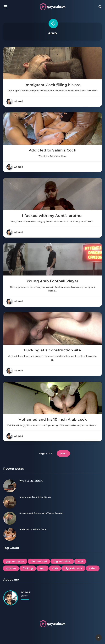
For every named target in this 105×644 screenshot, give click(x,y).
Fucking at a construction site (53, 350)
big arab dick (62, 561)
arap (42, 568)
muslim (11, 568)
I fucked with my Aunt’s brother (52, 216)
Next (63, 453)
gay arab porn (15, 561)
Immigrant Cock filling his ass (52, 85)
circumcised (39, 561)
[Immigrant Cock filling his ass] (10, 502)
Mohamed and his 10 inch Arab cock (53, 419)
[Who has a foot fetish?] (10, 486)
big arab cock (73, 568)
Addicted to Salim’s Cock (52, 150)
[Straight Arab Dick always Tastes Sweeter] (10, 518)
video (93, 568)
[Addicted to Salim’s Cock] (10, 534)
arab (55, 568)
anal (80, 561)
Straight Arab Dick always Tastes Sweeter (41, 513)
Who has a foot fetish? (31, 481)
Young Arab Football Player (52, 281)
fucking (28, 568)
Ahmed (26, 592)
